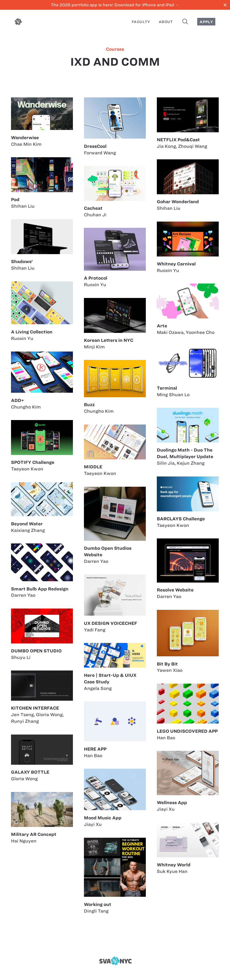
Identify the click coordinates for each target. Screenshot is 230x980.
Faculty (141, 22)
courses (115, 49)
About (166, 22)
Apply (206, 22)
